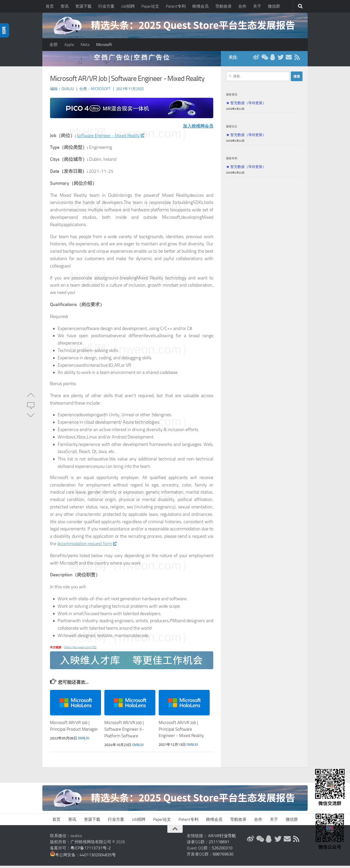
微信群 (274, 6)
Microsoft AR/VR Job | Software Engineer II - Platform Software (124, 732)
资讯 (65, 6)
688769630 (223, 856)
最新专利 (232, 161)
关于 (257, 6)
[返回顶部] (175, 831)
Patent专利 (176, 6)
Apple (69, 45)
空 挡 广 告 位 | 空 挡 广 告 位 (132, 60)
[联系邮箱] (289, 60)
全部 (54, 45)
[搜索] (300, 6)
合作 (242, 6)
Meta (85, 45)
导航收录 (223, 6)
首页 (50, 6)
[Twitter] (281, 60)
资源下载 (83, 6)
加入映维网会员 (197, 129)
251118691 (219, 844)
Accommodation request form (88, 546)
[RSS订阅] (297, 60)
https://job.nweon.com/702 (80, 650)
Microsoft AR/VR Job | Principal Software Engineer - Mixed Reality (181, 732)
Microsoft (104, 45)
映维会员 (201, 6)
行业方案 (106, 6)
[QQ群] (272, 60)
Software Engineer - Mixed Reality (112, 138)
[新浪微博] (256, 60)
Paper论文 (150, 6)
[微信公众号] (264, 60)
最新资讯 (232, 97)
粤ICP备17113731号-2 (91, 850)
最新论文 (232, 129)
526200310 (222, 850)
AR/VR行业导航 (222, 838)
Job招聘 (128, 6)
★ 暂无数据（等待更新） (246, 105)
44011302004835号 (98, 857)
